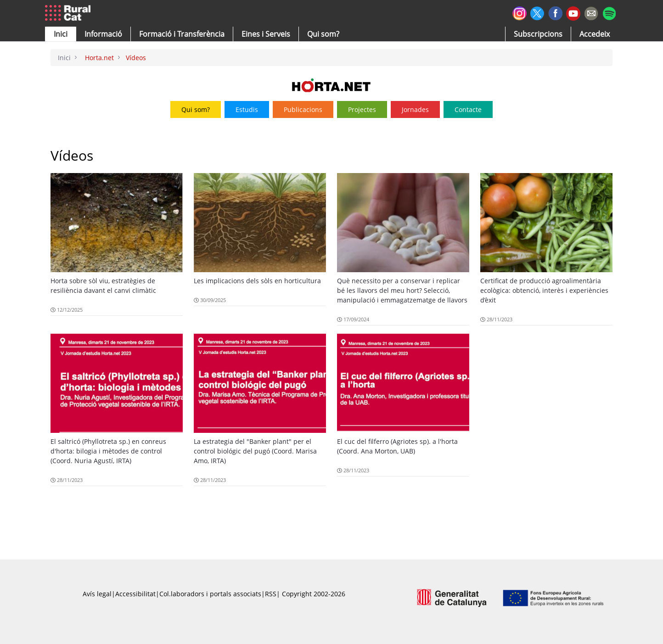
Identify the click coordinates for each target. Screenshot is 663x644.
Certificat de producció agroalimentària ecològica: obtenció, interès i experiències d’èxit (544, 290)
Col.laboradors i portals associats (210, 594)
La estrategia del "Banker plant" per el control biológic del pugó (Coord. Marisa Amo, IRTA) (255, 451)
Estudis (247, 109)
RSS (271, 594)
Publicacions (303, 109)
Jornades (415, 109)
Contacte (468, 109)
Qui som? (196, 109)
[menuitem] (182, 34)
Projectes (362, 109)
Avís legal (97, 594)
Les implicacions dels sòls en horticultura (257, 281)
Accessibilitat (135, 594)
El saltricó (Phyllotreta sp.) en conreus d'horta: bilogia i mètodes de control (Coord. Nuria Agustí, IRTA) (108, 451)
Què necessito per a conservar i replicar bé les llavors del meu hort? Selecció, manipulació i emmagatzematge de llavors (402, 290)
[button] (61, 34)
